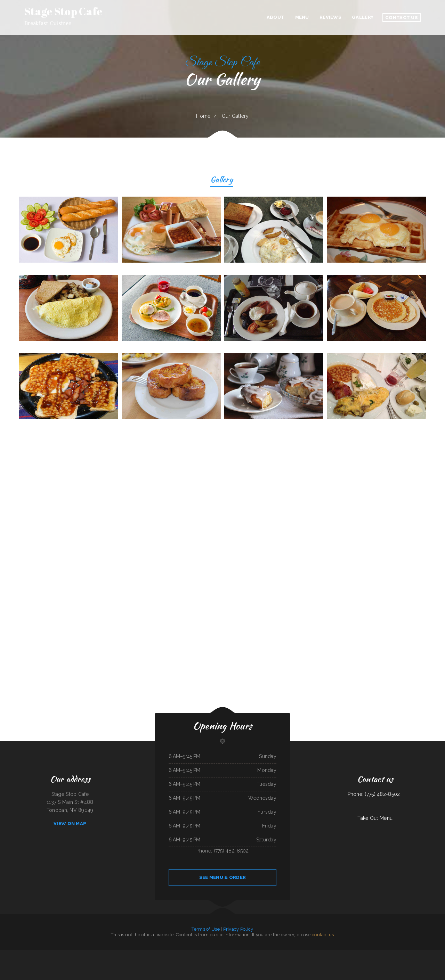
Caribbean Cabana (288, 954)
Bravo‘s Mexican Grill (23, 954)
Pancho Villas (168, 962)
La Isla (295, 954)
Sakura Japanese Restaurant (329, 954)
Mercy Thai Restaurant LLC (243, 962)
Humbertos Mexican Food (102, 954)
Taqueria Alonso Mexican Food (316, 954)
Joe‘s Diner (346, 954)
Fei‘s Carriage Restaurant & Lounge (374, 954)
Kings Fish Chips (223, 962)
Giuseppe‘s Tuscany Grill (68, 954)
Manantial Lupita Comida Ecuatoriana (412, 954)
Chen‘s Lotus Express (279, 954)
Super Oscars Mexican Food (157, 954)
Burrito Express (146, 962)
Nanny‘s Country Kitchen (176, 954)
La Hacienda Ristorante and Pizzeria (429, 954)
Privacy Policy (238, 929)
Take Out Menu (375, 818)
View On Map (70, 823)
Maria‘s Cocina (185, 962)
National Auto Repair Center (35, 954)
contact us (323, 935)
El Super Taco (153, 962)
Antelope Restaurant (146, 954)
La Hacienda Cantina (193, 962)
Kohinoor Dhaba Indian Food (240, 954)
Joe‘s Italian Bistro (257, 954)
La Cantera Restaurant (292, 962)
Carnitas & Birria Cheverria (188, 954)
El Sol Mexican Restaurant (268, 954)
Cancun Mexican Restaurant (303, 954)
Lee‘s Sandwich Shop (46, 954)
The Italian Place (386, 954)
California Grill (339, 954)
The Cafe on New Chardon (56, 954)
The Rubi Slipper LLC (232, 962)
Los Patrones (249, 954)
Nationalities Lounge (361, 954)
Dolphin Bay (167, 954)
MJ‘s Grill (196, 954)
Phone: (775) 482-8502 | (375, 794)
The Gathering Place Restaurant (397, 954)
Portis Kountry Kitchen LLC (281, 962)
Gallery (222, 180)
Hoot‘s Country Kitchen (127, 954)
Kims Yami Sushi (14, 954)
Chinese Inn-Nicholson (254, 962)
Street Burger (77, 954)
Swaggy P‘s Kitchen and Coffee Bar (267, 962)
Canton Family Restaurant (221, 954)
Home (203, 116)
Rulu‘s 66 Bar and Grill (5, 954)
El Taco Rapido (202, 962)
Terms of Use (205, 929)
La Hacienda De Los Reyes (115, 954)
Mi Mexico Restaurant (177, 962)
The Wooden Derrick (302, 962)
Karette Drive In (210, 954)
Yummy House (353, 954)
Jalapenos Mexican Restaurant (212, 962)
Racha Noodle (230, 954)
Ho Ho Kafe (203, 954)
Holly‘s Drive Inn (137, 954)
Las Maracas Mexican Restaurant (88, 954)
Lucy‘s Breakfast (160, 962)
